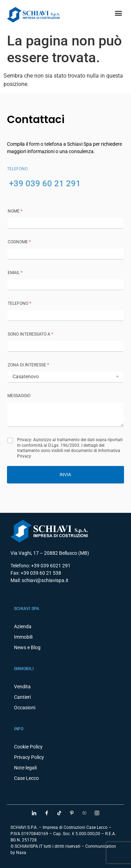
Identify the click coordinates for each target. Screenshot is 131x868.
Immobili (23, 637)
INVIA (65, 475)
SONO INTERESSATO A (30, 334)
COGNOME (19, 242)
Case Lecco (26, 778)
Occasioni (25, 708)
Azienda (23, 626)
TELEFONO (19, 303)
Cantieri (22, 697)
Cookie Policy (28, 747)
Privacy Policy (29, 757)
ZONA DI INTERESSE (28, 365)
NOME (15, 211)
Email (15, 273)
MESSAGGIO (19, 396)
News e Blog (27, 647)
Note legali (25, 768)
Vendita (22, 687)
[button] (118, 13)
